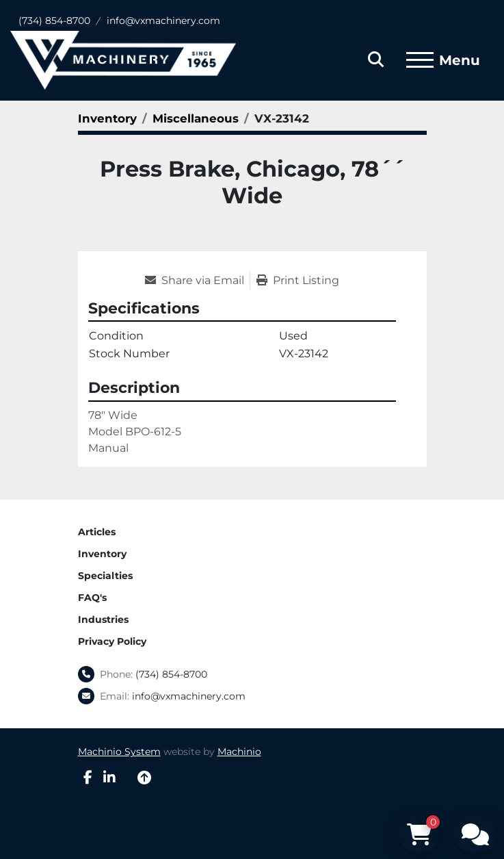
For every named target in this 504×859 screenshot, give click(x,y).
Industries (103, 619)
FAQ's (92, 598)
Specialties (105, 576)
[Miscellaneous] (196, 118)
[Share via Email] (197, 281)
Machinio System (119, 752)
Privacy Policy (112, 641)
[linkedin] (109, 778)
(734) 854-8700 (54, 21)
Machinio (239, 752)
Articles (97, 532)
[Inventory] (107, 118)
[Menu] (420, 60)
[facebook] (88, 778)
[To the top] (144, 778)
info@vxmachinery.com (163, 21)
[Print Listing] (298, 281)
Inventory (102, 554)
